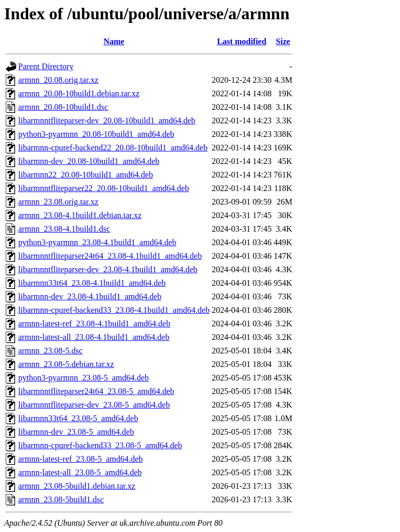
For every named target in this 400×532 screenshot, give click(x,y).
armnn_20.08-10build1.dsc (63, 107)
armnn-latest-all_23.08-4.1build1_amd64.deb (94, 337)
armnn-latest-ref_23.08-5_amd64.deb (80, 459)
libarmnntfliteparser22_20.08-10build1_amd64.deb (104, 188)
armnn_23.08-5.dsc (51, 351)
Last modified (242, 41)
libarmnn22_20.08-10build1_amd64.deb (86, 175)
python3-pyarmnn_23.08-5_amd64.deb (84, 378)
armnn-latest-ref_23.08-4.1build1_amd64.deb (94, 324)
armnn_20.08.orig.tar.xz (58, 80)
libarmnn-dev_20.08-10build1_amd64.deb (89, 161)
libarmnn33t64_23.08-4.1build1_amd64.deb (92, 283)
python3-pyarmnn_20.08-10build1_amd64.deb (96, 134)
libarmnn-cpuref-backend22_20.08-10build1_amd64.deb (113, 148)
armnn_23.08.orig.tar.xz (58, 202)
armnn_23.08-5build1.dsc (61, 499)
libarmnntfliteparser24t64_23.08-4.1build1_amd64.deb (110, 256)
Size (283, 41)
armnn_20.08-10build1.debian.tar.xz (79, 93)
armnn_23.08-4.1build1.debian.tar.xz (80, 215)
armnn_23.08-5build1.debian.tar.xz (77, 486)
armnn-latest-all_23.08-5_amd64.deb (80, 472)
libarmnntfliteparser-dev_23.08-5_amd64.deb (94, 405)
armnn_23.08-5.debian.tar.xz (66, 364)
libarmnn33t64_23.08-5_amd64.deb (78, 418)
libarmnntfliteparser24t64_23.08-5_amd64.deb (96, 391)
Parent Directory (46, 66)
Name (114, 41)
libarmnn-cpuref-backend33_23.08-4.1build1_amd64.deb (114, 310)
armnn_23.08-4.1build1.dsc (64, 229)
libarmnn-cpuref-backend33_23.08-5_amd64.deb (100, 445)
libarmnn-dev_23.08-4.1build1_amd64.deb (90, 296)
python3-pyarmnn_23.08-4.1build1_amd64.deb (97, 242)
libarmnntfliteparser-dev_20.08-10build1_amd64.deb (107, 121)
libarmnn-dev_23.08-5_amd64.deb (76, 432)
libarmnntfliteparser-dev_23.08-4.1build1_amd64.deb (108, 269)
